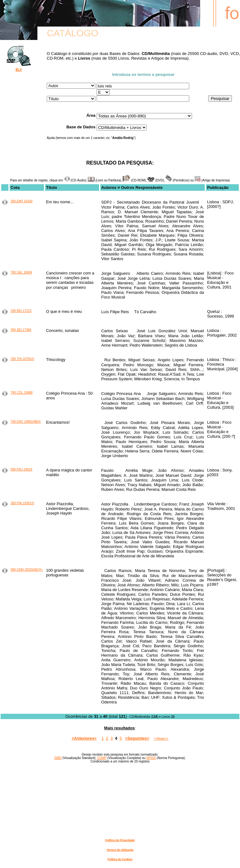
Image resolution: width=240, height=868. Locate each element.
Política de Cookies (120, 859)
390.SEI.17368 (21, 330)
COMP (102, 758)
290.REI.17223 (21, 311)
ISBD (58, 758)
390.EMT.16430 (22, 201)
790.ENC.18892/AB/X (26, 422)
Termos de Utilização (120, 850)
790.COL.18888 (22, 393)
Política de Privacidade (120, 840)
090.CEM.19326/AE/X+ (27, 570)
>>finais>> (161, 739)
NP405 (151, 758)
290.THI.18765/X (22, 359)
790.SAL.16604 (21, 272)
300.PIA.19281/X (22, 503)
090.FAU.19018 (22, 469)
